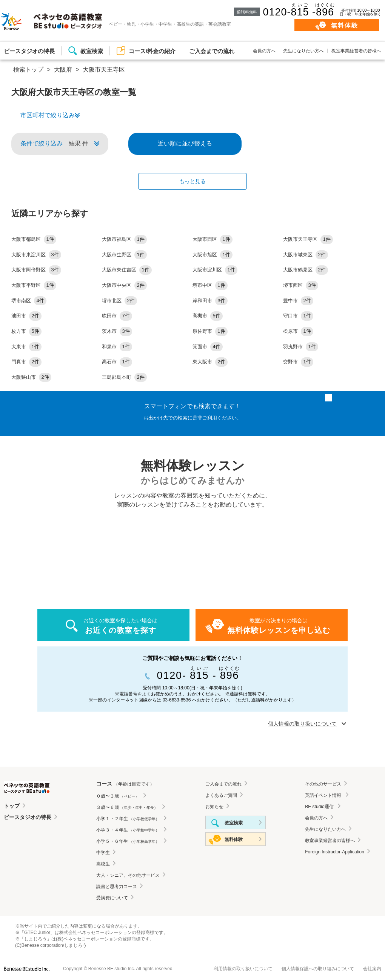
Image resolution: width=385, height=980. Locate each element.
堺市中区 (210, 285)
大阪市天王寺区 (308, 239)
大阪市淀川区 (215, 270)
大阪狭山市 (31, 377)
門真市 (26, 362)
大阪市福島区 (124, 239)
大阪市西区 (213, 239)
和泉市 (117, 347)
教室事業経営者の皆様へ (356, 51)
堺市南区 (29, 301)
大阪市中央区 (124, 285)
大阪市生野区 (124, 255)
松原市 (298, 331)
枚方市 (26, 331)
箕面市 (208, 347)
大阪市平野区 (34, 285)
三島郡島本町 (124, 377)
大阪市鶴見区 (306, 270)
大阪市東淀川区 (36, 255)
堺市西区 (301, 285)
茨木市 (117, 331)
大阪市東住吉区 (127, 270)
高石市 (117, 362)
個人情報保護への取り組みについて (318, 969)
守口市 (298, 316)
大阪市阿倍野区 (36, 270)
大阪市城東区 (306, 255)
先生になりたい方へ (303, 51)
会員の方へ (264, 51)
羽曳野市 (301, 347)
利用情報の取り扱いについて (243, 969)
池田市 (26, 316)
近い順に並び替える (185, 143)
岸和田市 (210, 301)
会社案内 (372, 969)
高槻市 (208, 316)
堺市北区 (119, 301)
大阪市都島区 (34, 239)
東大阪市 (210, 362)
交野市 (298, 362)
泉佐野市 (210, 331)
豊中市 (298, 301)
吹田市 (117, 316)
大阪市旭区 (213, 255)
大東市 (26, 347)
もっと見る (192, 181)
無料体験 (345, 25)
